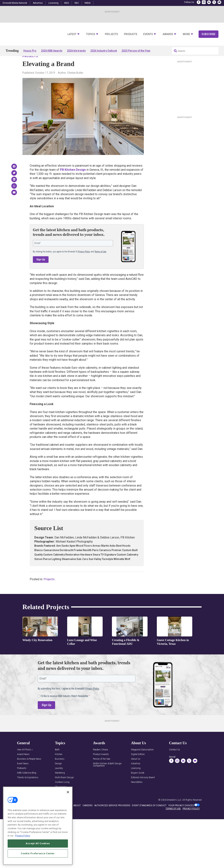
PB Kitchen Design (73, 180)
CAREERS (88, 816)
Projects (111, 34)
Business (60, 770)
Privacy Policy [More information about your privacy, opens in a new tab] (23, 836)
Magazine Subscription (142, 760)
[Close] (68, 792)
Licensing (53, 3)
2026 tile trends (76, 51)
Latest (72, 34)
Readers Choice (100, 760)
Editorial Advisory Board (143, 788)
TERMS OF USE (173, 819)
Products (131, 34)
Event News (23, 774)
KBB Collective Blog (27, 784)
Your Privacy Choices (181, 816)
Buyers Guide (138, 784)
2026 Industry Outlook (104, 51)
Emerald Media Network (15, 3)
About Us (136, 770)
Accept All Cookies (38, 843)
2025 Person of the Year (136, 51)
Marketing (60, 784)
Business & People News (29, 770)
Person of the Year (102, 770)
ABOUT (77, 816)
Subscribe (209, 34)
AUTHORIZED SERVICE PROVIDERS (112, 816)
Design (58, 774)
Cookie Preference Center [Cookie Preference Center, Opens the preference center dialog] (38, 853)
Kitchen (59, 765)
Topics (91, 34)
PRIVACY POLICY (191, 819)
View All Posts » (25, 760)
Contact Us (175, 760)
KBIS (67, 3)
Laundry (59, 779)
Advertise (38, 3)
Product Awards (101, 765)
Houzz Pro (30, 51)
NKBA (88, 3)
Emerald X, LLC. (174, 810)
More (186, 34)
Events (148, 34)
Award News (23, 765)
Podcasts (22, 779)
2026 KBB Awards (52, 51)
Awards (168, 34)
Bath (57, 760)
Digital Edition (138, 765)
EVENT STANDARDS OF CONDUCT (149, 816)
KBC (77, 3)
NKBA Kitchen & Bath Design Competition (107, 776)
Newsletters (137, 793)
